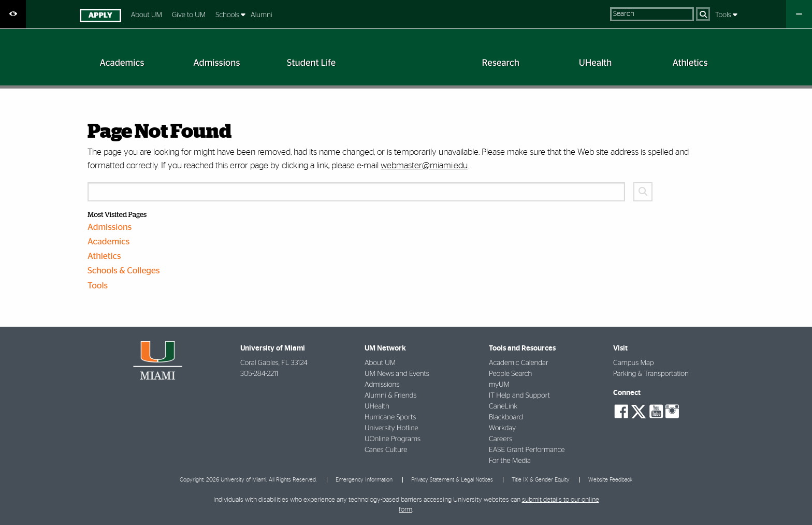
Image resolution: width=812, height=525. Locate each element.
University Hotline (392, 428)
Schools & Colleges (124, 271)
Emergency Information (364, 480)
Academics (108, 242)
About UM (147, 15)
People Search (510, 374)
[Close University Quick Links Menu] (799, 14)
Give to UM (189, 15)
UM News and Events (397, 374)
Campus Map (634, 363)
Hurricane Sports (390, 417)
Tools (724, 15)
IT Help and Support (519, 396)
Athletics (104, 257)
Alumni (262, 15)
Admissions (110, 228)
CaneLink (503, 406)
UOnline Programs (393, 439)
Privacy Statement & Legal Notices (452, 480)
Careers (501, 439)
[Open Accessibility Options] (13, 14)
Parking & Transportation (651, 374)
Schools (228, 15)
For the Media (510, 461)
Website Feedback (610, 480)
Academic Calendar (519, 363)
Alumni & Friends (390, 396)
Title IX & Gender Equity (541, 480)
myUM (499, 385)
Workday (502, 428)
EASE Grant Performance (527, 450)
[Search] (703, 14)
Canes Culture (386, 450)
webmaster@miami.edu (424, 165)
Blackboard (506, 417)
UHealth (377, 406)
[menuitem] (100, 17)
